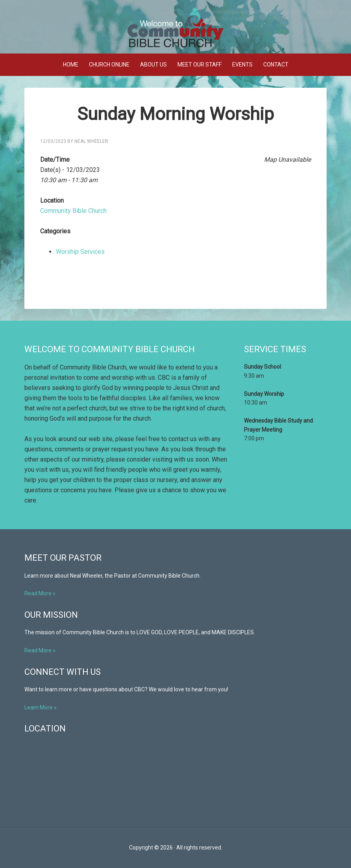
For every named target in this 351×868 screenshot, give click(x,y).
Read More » (40, 593)
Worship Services (80, 252)
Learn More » (41, 707)
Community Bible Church (193, 28)
